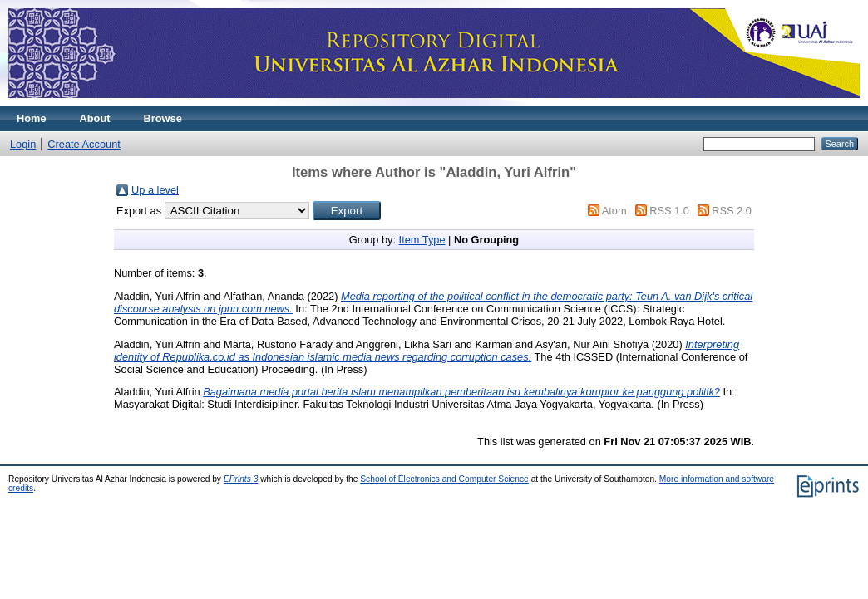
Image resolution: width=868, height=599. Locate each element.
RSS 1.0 (669, 211)
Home (32, 118)
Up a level (155, 190)
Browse (163, 118)
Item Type (422, 240)
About (95, 118)
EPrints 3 (241, 479)
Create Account (84, 144)
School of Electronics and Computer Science (444, 479)
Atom (614, 211)
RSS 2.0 (732, 211)
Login (23, 144)
